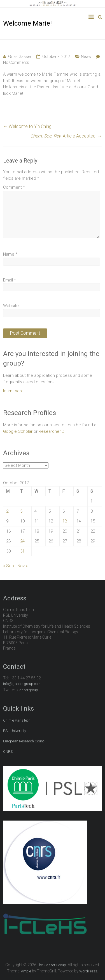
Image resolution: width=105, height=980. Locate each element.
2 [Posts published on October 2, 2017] (7, 511)
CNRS (8, 752)
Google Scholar (18, 431)
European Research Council (25, 741)
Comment (14, 187)
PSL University (15, 731)
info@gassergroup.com (22, 684)
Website (11, 306)
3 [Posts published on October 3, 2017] (21, 511)
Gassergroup (27, 690)
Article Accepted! (66, 136)
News (86, 57)
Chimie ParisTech (17, 720)
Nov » (23, 566)
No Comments (16, 62)
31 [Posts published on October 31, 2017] (22, 551)
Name (10, 254)
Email (10, 280)
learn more (13, 391)
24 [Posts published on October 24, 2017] (22, 541)
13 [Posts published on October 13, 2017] (65, 521)
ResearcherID (52, 431)
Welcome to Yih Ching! (28, 126)
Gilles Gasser (20, 57)
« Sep (9, 566)
